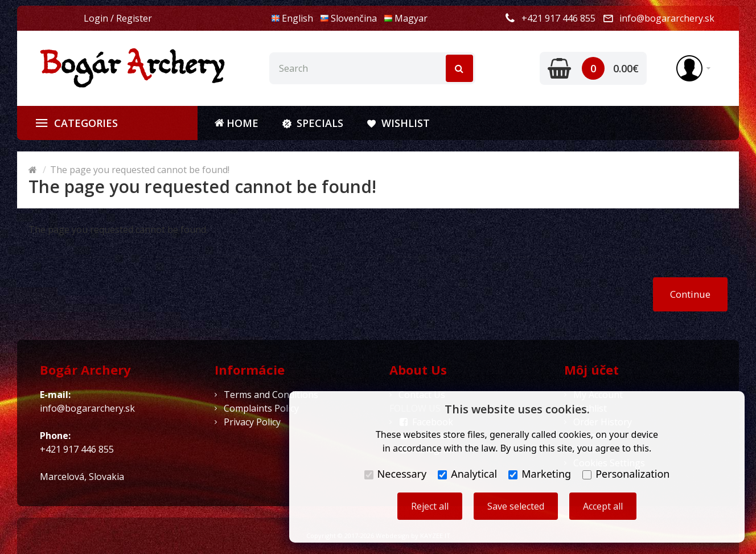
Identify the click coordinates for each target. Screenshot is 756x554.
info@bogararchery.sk (667, 18)
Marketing (540, 474)
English (292, 18)
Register (134, 18)
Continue (690, 294)
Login (96, 18)
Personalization (626, 474)
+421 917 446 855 (558, 18)
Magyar (406, 18)
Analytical (467, 474)
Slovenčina (348, 18)
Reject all (430, 506)
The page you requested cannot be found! (140, 170)
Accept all (603, 506)
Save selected (516, 506)
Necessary (396, 474)
